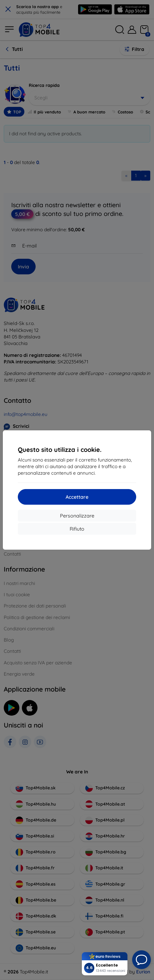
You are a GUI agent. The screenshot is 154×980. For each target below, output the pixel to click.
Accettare (77, 497)
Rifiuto (77, 529)
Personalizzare (77, 516)
